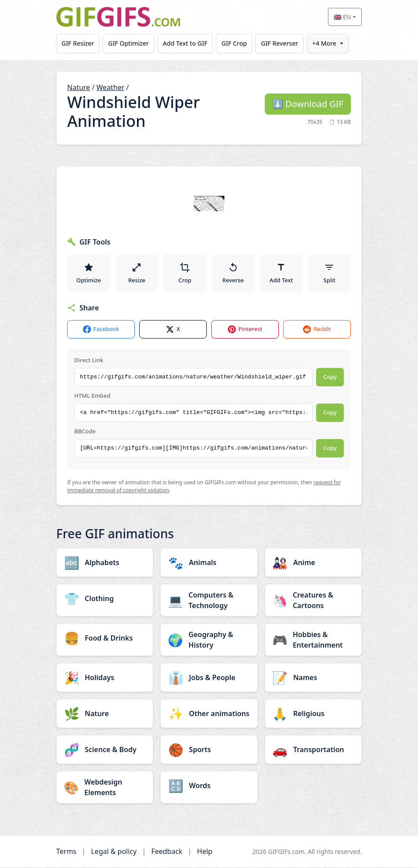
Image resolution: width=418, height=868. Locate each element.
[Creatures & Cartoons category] (313, 601)
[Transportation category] (313, 750)
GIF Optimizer (129, 43)
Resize (137, 273)
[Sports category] (209, 750)
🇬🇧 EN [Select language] (342, 17)
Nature (79, 87)
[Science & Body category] (105, 750)
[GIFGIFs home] (118, 17)
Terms (66, 852)
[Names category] (313, 678)
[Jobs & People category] (209, 678)
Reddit (317, 330)
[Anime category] (313, 563)
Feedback (167, 852)
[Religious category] (313, 714)
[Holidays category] (105, 678)
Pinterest (245, 330)
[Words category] (209, 786)
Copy (330, 378)
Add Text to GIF (186, 43)
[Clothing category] (105, 599)
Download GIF (308, 104)
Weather (110, 87)
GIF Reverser (280, 43)
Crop (185, 273)
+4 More (325, 43)
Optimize (89, 273)
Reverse (233, 273)
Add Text (281, 273)
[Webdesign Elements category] (105, 788)
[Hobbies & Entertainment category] (313, 641)
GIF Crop (235, 43)
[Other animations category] (209, 714)
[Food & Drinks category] (105, 639)
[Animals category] (209, 563)
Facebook (101, 330)
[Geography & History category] (209, 641)
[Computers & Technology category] (209, 601)
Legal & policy (114, 852)
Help (205, 852)
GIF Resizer (78, 43)
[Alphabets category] (105, 563)
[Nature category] (105, 714)
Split (330, 273)
